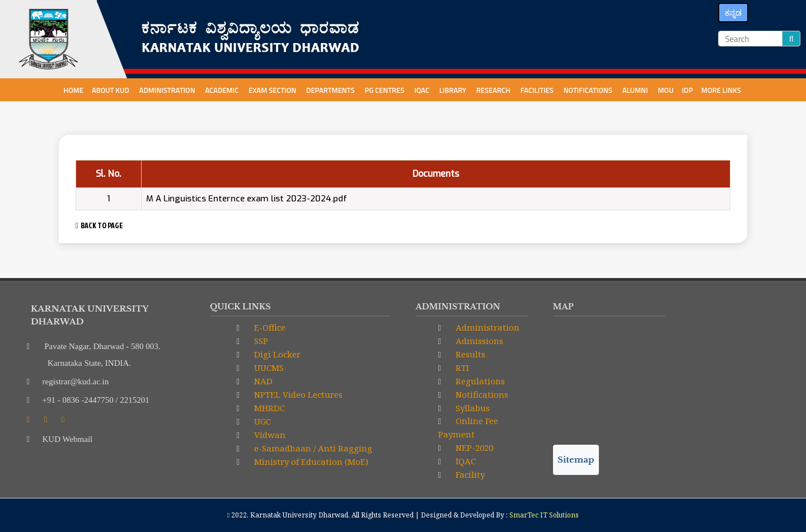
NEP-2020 (473, 448)
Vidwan (269, 435)
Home (73, 90)
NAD (262, 381)
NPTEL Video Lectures (297, 394)
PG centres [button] (386, 90)
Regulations (479, 381)
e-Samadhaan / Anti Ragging (312, 448)
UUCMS (268, 368)
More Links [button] (722, 90)
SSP (260, 341)
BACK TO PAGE (99, 225)
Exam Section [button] (273, 90)
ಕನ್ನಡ (733, 13)
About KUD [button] (111, 90)
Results (469, 354)
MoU (666, 90)
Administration (486, 327)
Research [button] (494, 90)
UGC (261, 421)
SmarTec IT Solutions (544, 515)
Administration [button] (168, 90)
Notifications (481, 394)
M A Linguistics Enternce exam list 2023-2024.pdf (247, 199)
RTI (461, 368)
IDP (687, 90)
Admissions (478, 341)
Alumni (636, 90)
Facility (469, 474)
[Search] (750, 39)
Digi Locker (276, 354)
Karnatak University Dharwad (299, 515)
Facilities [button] (538, 90)
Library (454, 90)
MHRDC (268, 408)
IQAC (422, 90)
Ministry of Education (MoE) (310, 462)
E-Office (269, 327)
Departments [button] (331, 90)
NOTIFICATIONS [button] (589, 90)
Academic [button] (222, 90)
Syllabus (472, 408)
